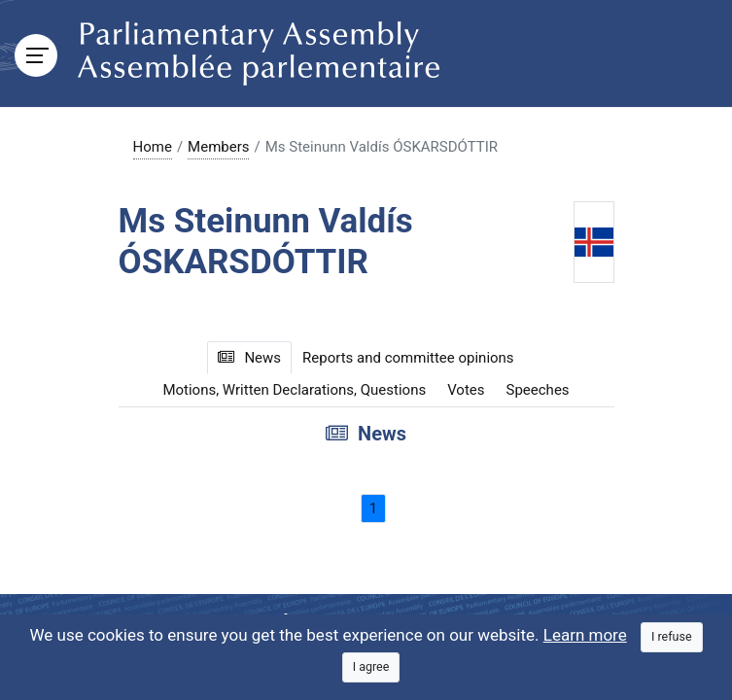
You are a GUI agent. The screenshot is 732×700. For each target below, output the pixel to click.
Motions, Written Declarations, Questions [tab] (294, 390)
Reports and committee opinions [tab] (408, 358)
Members (218, 147)
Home (153, 147)
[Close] (672, 637)
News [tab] (249, 358)
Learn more (585, 635)
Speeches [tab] (538, 390)
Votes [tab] (466, 390)
